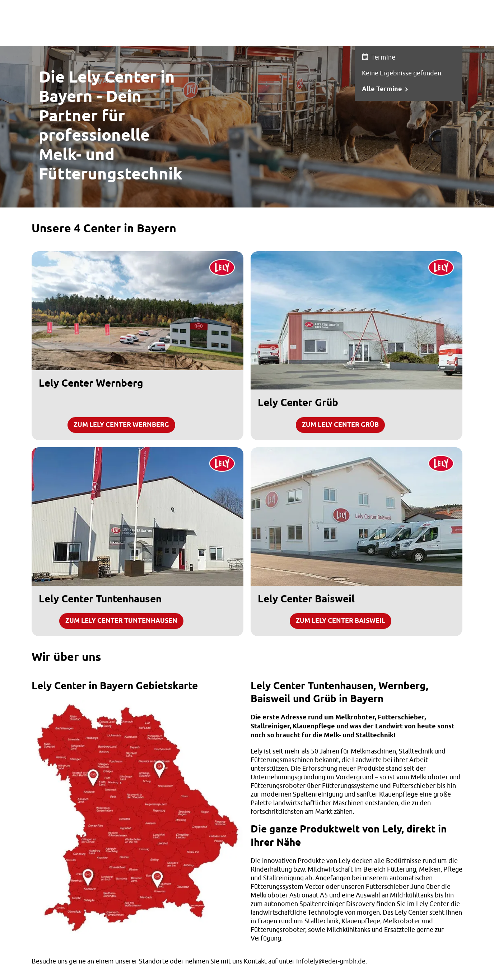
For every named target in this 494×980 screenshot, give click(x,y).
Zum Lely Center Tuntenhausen (121, 621)
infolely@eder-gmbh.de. (332, 961)
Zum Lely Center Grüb (340, 425)
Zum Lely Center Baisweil (341, 621)
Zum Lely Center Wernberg (121, 425)
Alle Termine (382, 89)
